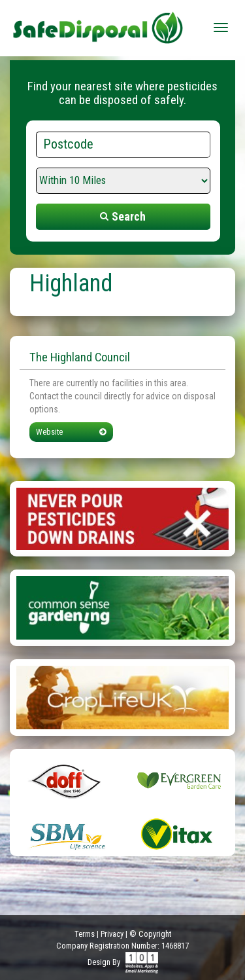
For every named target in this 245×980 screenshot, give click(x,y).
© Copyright (150, 934)
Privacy (112, 934)
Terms (85, 934)
